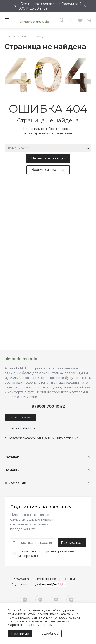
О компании (15, 483)
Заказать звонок (20, 418)
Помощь (12, 470)
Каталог (12, 457)
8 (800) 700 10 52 (48, 406)
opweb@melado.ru (20, 428)
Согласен (26, 551)
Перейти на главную (48, 158)
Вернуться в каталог (48, 170)
